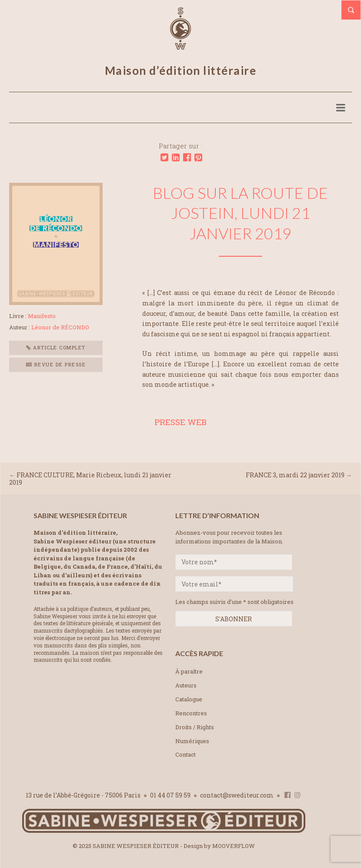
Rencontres (191, 713)
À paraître (189, 671)
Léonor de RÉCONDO (60, 327)
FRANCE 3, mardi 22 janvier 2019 (295, 475)
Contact (186, 754)
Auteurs (186, 685)
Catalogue (189, 699)
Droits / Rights (195, 727)
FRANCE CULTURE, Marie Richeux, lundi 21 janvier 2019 (90, 479)
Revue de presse (56, 364)
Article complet (56, 347)
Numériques (192, 741)
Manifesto (42, 316)
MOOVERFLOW (234, 846)
